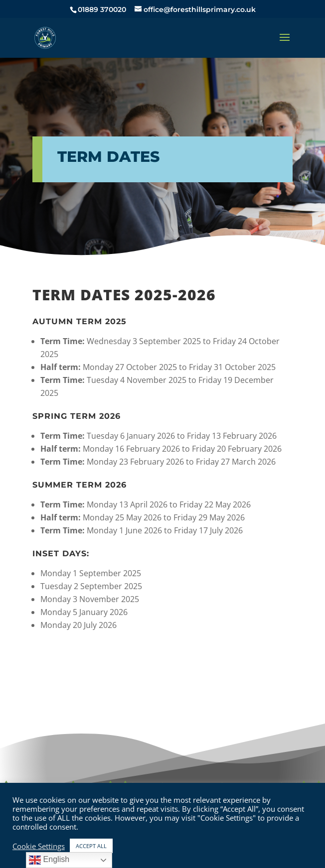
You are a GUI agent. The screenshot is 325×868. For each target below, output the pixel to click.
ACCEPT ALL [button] (91, 846)
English (49, 860)
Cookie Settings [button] (39, 846)
